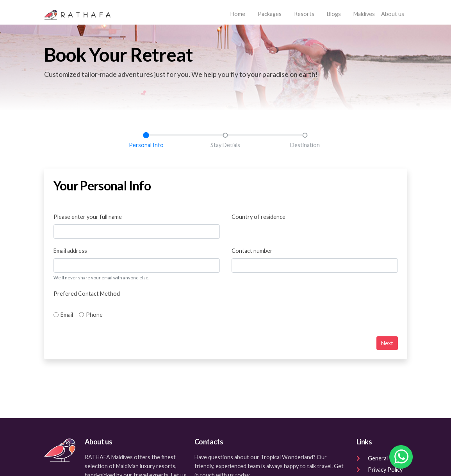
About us (393, 14)
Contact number (252, 251)
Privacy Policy (380, 470)
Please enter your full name (88, 217)
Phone (94, 315)
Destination (305, 145)
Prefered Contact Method (87, 294)
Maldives (364, 14)
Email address (70, 251)
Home (239, 13)
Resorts (304, 14)
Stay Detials (225, 145)
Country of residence (258, 217)
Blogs (334, 14)
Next (387, 343)
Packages (270, 14)
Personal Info (146, 145)
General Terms (381, 458)
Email (67, 315)
